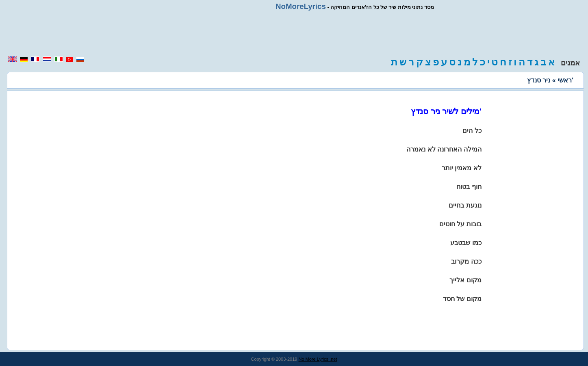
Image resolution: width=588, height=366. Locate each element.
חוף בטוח (469, 187)
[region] (294, 33)
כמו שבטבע (466, 243)
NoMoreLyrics (301, 6)
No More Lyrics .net (318, 359)
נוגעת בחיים (465, 205)
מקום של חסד (462, 299)
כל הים (472, 131)
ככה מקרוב (466, 261)
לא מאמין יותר (462, 168)
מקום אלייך (465, 280)
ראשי (565, 80)
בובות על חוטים (460, 224)
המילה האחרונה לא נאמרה (444, 149)
